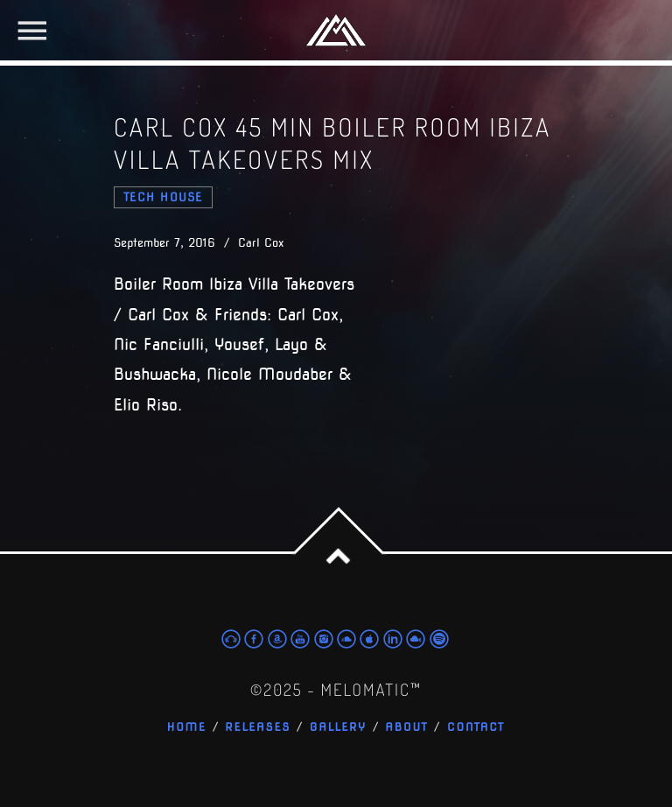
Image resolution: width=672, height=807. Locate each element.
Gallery (338, 728)
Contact (476, 728)
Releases (258, 728)
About (406, 728)
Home (187, 728)
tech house (163, 197)
